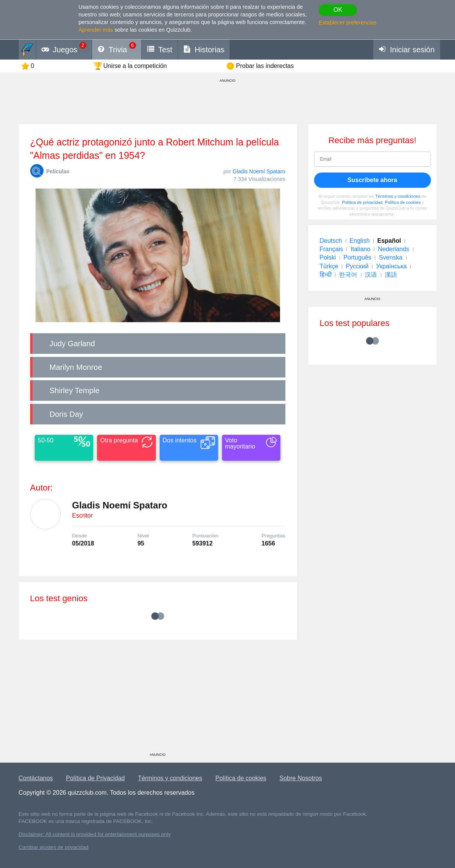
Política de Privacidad (96, 778)
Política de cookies (402, 202)
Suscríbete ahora (372, 180)
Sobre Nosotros (301, 778)
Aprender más (96, 30)
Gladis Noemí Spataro (259, 171)
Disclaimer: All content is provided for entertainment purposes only (95, 834)
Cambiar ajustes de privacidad (54, 847)
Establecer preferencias (347, 23)
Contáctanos (36, 778)
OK (338, 10)
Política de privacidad (362, 202)
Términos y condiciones (398, 196)
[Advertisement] (158, 699)
